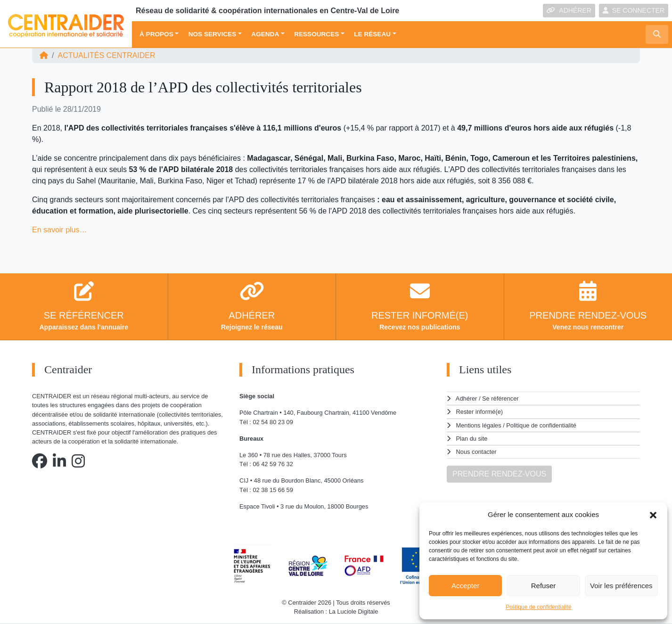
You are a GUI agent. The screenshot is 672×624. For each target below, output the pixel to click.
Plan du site (472, 439)
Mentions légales (479, 425)
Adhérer (467, 398)
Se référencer (500, 398)
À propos (156, 34)
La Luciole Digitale (354, 612)
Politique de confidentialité (538, 607)
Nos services (213, 34)
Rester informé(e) (480, 412)
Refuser (544, 586)
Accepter (465, 586)
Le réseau (372, 34)
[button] (653, 515)
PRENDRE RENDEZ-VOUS (499, 474)
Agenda (265, 34)
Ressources (316, 34)
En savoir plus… (60, 230)
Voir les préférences (621, 586)
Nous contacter (476, 452)
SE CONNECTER (634, 10)
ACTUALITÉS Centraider (106, 55)
